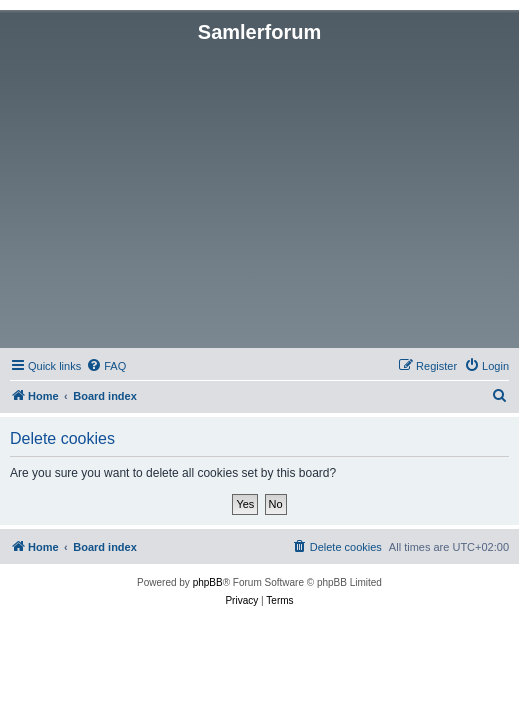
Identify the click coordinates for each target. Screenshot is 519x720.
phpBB (208, 582)
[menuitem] (106, 366)
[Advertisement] (259, 194)
